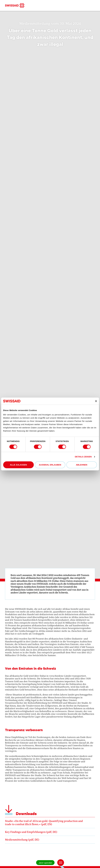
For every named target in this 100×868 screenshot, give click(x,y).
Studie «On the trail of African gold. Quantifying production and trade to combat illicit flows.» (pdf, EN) (50, 822)
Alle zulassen (18, 465)
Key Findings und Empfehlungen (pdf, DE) (50, 831)
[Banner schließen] (96, 401)
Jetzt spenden (45, 863)
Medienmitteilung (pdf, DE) (50, 839)
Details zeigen (83, 457)
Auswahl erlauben (50, 465)
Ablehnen (82, 465)
